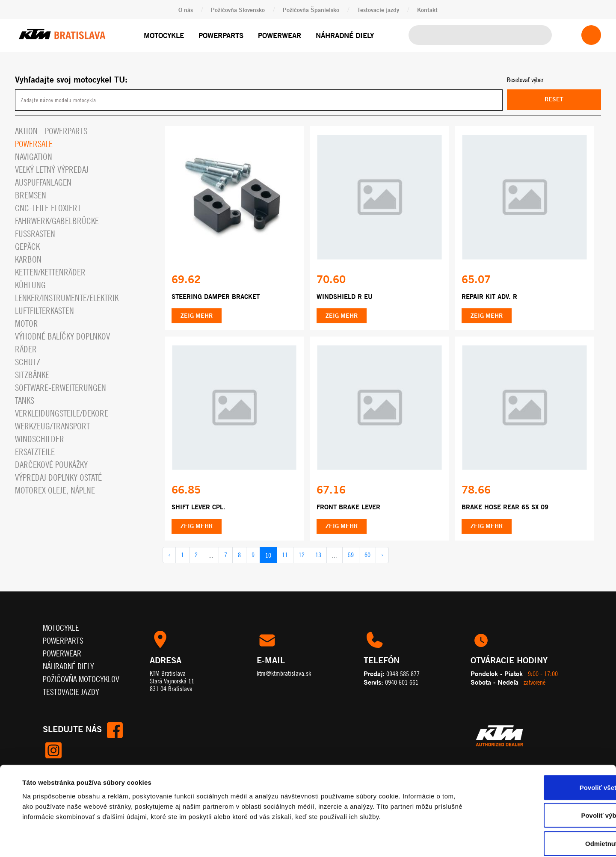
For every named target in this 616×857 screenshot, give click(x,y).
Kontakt (427, 10)
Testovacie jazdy (378, 10)
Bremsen (31, 195)
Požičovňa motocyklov (81, 679)
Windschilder (40, 439)
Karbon (28, 259)
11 (285, 556)
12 (302, 556)
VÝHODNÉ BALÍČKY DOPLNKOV (62, 336)
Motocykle (164, 35)
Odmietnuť (544, 801)
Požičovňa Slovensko (238, 10)
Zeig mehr (197, 316)
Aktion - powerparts (51, 131)
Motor (27, 324)
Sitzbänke (32, 375)
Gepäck (27, 247)
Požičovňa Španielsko (311, 10)
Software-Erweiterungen (61, 388)
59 (351, 556)
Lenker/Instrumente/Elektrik (67, 298)
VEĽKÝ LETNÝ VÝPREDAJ (52, 170)
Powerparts (221, 35)
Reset (554, 99)
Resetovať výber (525, 80)
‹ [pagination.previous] (169, 556)
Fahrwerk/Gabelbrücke (57, 221)
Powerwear (280, 35)
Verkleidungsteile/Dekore (62, 413)
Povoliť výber (545, 773)
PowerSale (34, 144)
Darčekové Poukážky (51, 465)
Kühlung (30, 285)
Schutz (28, 362)
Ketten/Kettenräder (50, 272)
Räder (26, 349)
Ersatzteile (35, 452)
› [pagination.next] (382, 556)
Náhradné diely (345, 35)
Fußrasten (35, 234)
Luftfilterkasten (44, 311)
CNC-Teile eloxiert (48, 208)
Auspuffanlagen (43, 182)
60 (367, 556)
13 (318, 556)
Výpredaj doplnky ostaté (58, 477)
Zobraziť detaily (357, 840)
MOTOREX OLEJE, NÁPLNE (55, 490)
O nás (186, 10)
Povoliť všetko (545, 745)
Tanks (25, 400)
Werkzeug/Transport (52, 426)
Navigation (34, 157)
